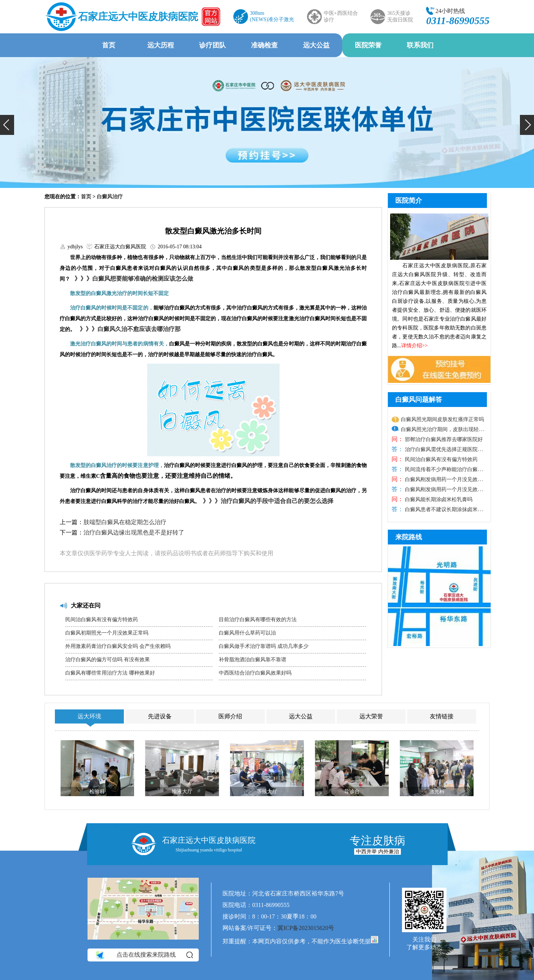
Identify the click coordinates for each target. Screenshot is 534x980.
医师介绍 (230, 716)
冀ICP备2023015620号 (306, 928)
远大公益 (316, 45)
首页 (109, 45)
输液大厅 (182, 792)
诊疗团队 (212, 45)
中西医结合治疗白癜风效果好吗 (255, 673)
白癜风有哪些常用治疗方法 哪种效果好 (110, 673)
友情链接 (442, 716)
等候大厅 (267, 792)
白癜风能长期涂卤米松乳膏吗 (438, 499)
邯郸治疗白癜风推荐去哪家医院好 (443, 439)
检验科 (97, 792)
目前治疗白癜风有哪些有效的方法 (258, 620)
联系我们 (420, 45)
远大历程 (161, 45)
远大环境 (89, 716)
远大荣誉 (371, 716)
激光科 (437, 792)
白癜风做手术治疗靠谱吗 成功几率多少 (264, 646)
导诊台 (352, 792)
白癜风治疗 (110, 197)
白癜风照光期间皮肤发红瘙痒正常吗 (442, 419)
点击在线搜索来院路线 (144, 955)
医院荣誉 (368, 45)
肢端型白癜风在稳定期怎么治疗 (125, 522)
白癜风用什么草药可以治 (247, 633)
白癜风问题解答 (419, 400)
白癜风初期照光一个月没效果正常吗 (107, 633)
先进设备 (160, 716)
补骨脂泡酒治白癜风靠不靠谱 (253, 660)
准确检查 (264, 45)
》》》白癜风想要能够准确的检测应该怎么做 (132, 279)
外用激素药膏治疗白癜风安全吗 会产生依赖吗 (118, 646)
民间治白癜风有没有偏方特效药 (102, 620)
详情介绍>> (415, 346)
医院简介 (409, 201)
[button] (7, 125)
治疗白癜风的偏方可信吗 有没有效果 (108, 660)
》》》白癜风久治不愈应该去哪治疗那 (129, 329)
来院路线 (409, 537)
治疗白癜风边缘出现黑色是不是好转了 (134, 532)
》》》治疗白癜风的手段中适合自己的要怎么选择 (267, 501)
